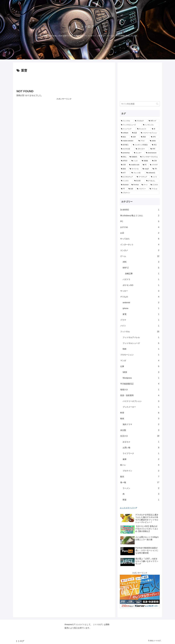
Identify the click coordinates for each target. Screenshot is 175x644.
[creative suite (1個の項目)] (135, 165)
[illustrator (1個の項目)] (125, 185)
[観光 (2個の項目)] (125, 137)
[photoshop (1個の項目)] (126, 153)
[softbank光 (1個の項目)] (152, 173)
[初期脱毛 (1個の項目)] (134, 157)
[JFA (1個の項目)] (156, 169)
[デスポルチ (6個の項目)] (141, 121)
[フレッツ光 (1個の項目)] (138, 173)
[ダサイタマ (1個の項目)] (142, 149)
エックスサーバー (128, 508)
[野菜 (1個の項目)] (145, 137)
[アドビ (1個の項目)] (143, 141)
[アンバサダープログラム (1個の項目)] (149, 157)
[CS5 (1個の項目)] (124, 165)
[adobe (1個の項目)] (154, 141)
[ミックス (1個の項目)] (126, 181)
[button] (157, 104)
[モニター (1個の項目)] (139, 153)
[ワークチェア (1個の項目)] (143, 177)
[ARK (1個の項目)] (154, 149)
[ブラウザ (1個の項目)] (154, 165)
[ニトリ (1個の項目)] (155, 177)
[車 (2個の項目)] (155, 129)
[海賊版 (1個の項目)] (146, 161)
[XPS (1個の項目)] (155, 137)
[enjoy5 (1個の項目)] (146, 169)
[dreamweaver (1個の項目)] (152, 153)
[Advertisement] (64, 80)
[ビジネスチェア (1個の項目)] (128, 177)
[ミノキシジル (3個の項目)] (151, 125)
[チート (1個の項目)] (145, 185)
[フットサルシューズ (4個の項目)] (131, 125)
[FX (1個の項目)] (124, 189)
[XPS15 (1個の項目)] (125, 161)
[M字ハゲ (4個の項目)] (154, 121)
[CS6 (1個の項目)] (155, 161)
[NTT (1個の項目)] (125, 173)
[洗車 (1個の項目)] (135, 137)
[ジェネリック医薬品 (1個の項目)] (141, 145)
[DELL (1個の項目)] (124, 157)
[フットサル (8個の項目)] (127, 121)
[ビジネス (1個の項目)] (155, 185)
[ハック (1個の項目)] (135, 161)
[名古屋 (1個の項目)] (139, 181)
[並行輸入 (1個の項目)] (126, 145)
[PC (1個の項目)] (145, 165)
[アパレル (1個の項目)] (154, 189)
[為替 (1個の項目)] (131, 189)
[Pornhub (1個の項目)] (135, 185)
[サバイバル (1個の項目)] (135, 169)
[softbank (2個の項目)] (125, 133)
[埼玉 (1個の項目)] (155, 145)
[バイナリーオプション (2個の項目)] (150, 133)
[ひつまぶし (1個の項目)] (152, 181)
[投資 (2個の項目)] (135, 133)
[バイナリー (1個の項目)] (142, 189)
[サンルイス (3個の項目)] (143, 129)
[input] (140, 104)
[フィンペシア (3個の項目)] (128, 129)
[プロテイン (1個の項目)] (140, 193)
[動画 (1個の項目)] (124, 169)
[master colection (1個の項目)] (129, 141)
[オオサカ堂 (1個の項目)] (127, 149)
